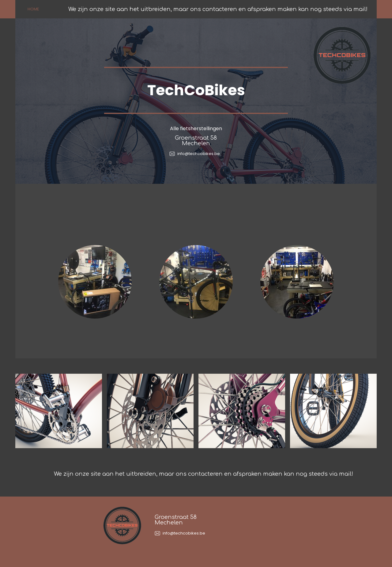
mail (360, 9)
